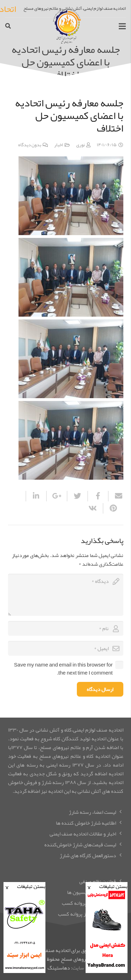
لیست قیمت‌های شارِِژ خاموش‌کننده (80, 845)
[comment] (66, 595)
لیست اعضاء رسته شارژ (92, 812)
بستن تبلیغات (107, 886)
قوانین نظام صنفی (98, 881)
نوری (81, 145)
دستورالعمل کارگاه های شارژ (88, 855)
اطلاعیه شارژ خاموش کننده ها (86, 823)
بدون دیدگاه (30, 145)
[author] (66, 628)
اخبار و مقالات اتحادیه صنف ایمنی (83, 834)
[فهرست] (122, 26)
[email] (66, 648)
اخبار (59, 145)
